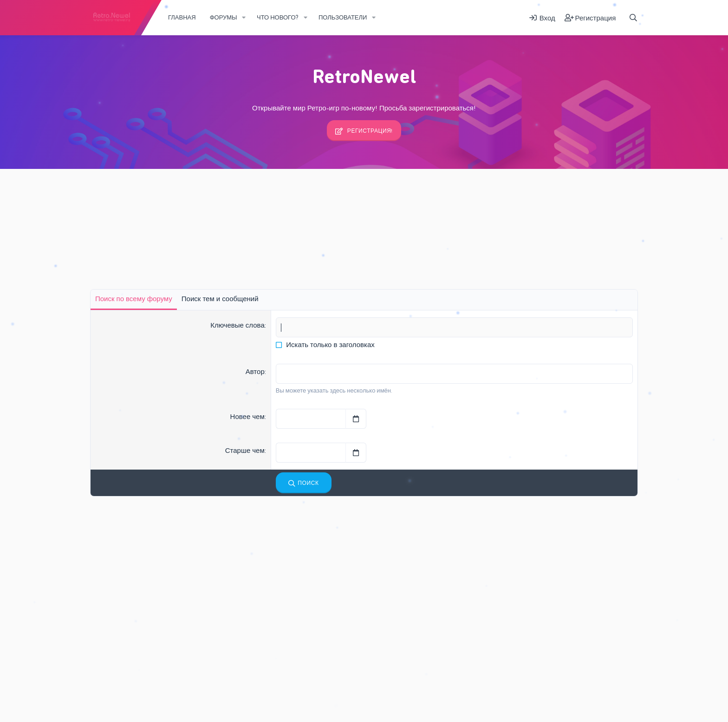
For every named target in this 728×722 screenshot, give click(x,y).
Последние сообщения (283, 530)
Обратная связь (188, 696)
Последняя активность (143, 193)
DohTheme (624, 711)
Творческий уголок (278, 649)
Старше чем (245, 451)
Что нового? (278, 17)
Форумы (224, 17)
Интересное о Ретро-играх (289, 567)
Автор (255, 372)
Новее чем (247, 417)
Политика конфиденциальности (321, 696)
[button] (244, 18)
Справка (384, 696)
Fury (101, 696)
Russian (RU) (139, 696)
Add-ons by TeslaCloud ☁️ (605, 696)
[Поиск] (633, 18)
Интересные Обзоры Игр (292, 550)
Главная (182, 17)
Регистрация (213, 193)
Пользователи (343, 17)
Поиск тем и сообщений (220, 299)
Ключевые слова (237, 325)
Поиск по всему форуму (134, 299)
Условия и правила (243, 696)
